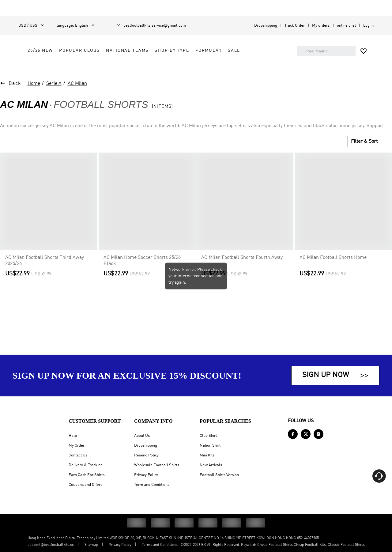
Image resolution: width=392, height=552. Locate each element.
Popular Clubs (156, 51)
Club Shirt (208, 436)
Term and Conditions (152, 485)
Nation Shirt (210, 446)
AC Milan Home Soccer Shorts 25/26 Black (142, 273)
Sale (143, 64)
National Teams (204, 51)
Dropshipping (266, 26)
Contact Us (78, 455)
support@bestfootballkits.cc (51, 545)
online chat (346, 26)
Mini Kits (207, 455)
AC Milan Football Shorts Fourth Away (242, 270)
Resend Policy (146, 455)
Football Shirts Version (219, 475)
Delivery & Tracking (86, 465)
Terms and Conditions (160, 545)
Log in (368, 26)
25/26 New (117, 51)
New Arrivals (211, 465)
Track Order (295, 26)
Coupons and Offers (85, 485)
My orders (321, 26)
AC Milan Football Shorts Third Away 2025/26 (45, 273)
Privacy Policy (146, 475)
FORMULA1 (117, 64)
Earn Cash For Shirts (87, 475)
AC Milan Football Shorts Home (333, 270)
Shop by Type (248, 51)
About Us (142, 436)
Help (73, 436)
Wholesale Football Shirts (157, 465)
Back (15, 96)
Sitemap (91, 545)
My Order (77, 446)
